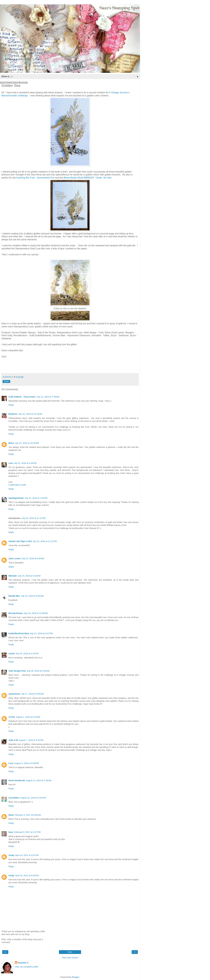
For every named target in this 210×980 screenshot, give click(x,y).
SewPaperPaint (16, 498)
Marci (11, 443)
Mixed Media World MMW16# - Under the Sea (87, 178)
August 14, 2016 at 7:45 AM (39, 780)
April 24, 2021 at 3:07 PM (27, 855)
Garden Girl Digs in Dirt (20, 541)
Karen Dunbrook (17, 780)
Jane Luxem (15, 558)
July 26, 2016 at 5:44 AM (38, 671)
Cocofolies (14, 798)
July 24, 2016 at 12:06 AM (36, 613)
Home (70, 952)
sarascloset (14, 694)
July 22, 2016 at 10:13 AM (30, 414)
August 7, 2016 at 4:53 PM (31, 740)
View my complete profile (27, 967)
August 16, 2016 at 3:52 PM (33, 798)
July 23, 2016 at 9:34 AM (29, 576)
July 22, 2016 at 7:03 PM (36, 498)
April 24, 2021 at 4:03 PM (27, 875)
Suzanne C (23, 963)
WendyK (13, 576)
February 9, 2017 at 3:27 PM (27, 832)
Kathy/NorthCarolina (19, 633)
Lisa (11, 463)
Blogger (76, 977)
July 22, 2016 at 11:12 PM (33, 518)
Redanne (13, 414)
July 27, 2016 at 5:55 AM (32, 694)
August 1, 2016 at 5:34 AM (28, 717)
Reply (11, 405)
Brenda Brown (16, 613)
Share (6, 381)
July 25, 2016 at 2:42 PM (27, 654)
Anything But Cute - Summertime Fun (35, 178)
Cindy (11, 855)
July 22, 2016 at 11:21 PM (45, 541)
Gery (11, 832)
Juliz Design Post (17, 671)
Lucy (11, 763)
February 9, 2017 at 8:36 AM (28, 815)
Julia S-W (13, 740)
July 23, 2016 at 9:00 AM (33, 558)
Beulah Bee (14, 596)
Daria (11, 815)
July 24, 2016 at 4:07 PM (41, 633)
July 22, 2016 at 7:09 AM (48, 397)
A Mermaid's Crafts (17, 485)
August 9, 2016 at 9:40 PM (27, 763)
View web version (70, 958)
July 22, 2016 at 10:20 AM (27, 443)
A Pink (12, 717)
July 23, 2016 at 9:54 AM (32, 596)
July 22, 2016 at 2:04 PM (25, 463)
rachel (12, 654)
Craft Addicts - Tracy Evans (22, 397)
